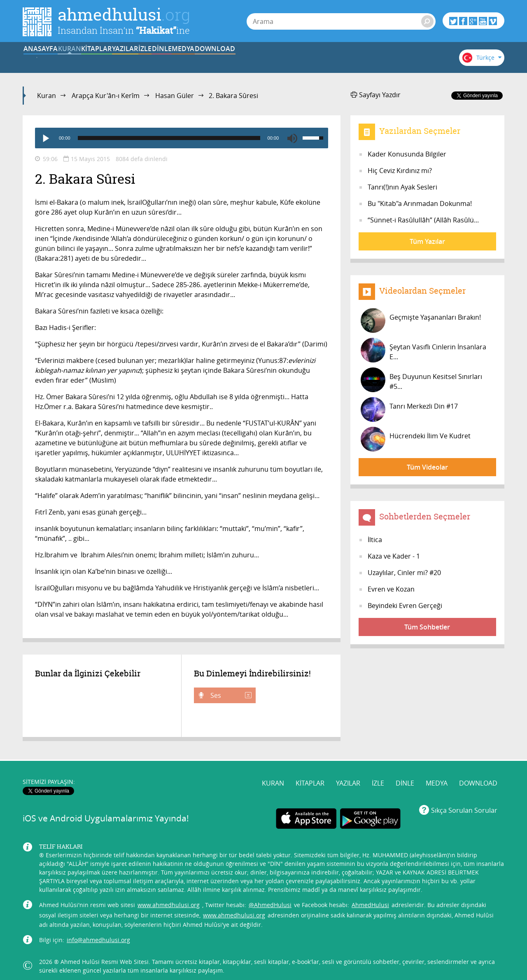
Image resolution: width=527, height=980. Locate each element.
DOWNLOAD (405, 59)
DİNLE (303, 59)
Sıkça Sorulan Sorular (464, 804)
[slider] (169, 138)
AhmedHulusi (370, 899)
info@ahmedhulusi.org (98, 934)
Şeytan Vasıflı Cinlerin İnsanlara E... (423, 350)
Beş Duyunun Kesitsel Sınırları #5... (421, 380)
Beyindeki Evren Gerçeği (405, 606)
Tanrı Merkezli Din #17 (409, 409)
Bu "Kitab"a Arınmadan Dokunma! (420, 203)
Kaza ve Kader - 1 (394, 556)
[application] (182, 138)
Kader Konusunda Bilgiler (407, 154)
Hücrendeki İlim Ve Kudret (416, 439)
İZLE (252, 59)
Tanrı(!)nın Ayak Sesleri (402, 187)
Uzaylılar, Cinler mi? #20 (404, 573)
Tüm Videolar (427, 467)
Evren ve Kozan (391, 589)
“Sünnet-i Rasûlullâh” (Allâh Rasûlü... (423, 220)
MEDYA (354, 59)
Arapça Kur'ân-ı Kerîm (106, 96)
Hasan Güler (175, 96)
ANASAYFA (48, 59)
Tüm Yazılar (427, 241)
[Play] (45, 138)
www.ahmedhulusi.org (169, 899)
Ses (230, 695)
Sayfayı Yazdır (376, 95)
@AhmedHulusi (270, 899)
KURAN (99, 59)
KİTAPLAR (150, 59)
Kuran (47, 96)
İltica (375, 540)
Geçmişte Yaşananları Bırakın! (421, 320)
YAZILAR (201, 59)
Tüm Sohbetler (427, 627)
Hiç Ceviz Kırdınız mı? (400, 171)
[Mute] (292, 138)
